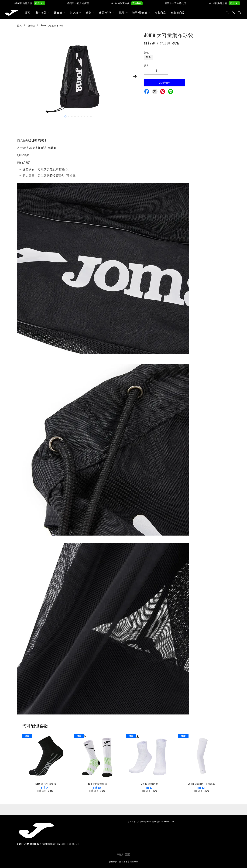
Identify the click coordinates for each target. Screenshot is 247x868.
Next (135, 76)
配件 (123, 13)
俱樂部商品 (178, 13)
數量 (146, 65)
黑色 (148, 57)
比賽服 (60, 13)
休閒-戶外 (107, 13)
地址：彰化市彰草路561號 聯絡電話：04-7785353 (151, 822)
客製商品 (160, 13)
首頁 (27, 13)
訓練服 (76, 13)
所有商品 (42, 13)
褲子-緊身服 (141, 13)
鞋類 (90, 13)
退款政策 (134, 862)
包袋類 (31, 26)
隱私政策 (123, 862)
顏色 (146, 53)
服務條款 (113, 862)
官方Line (49, 3)
